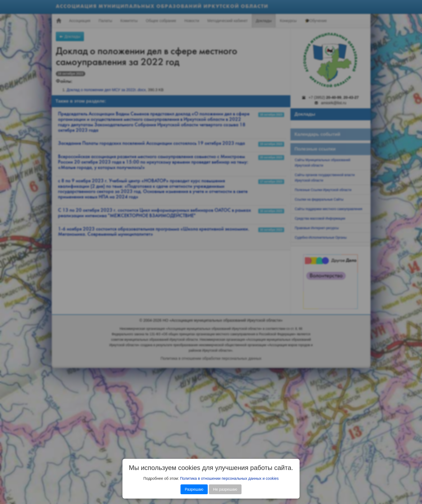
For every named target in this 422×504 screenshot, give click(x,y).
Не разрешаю (225, 489)
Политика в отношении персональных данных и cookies (229, 478)
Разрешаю (194, 489)
